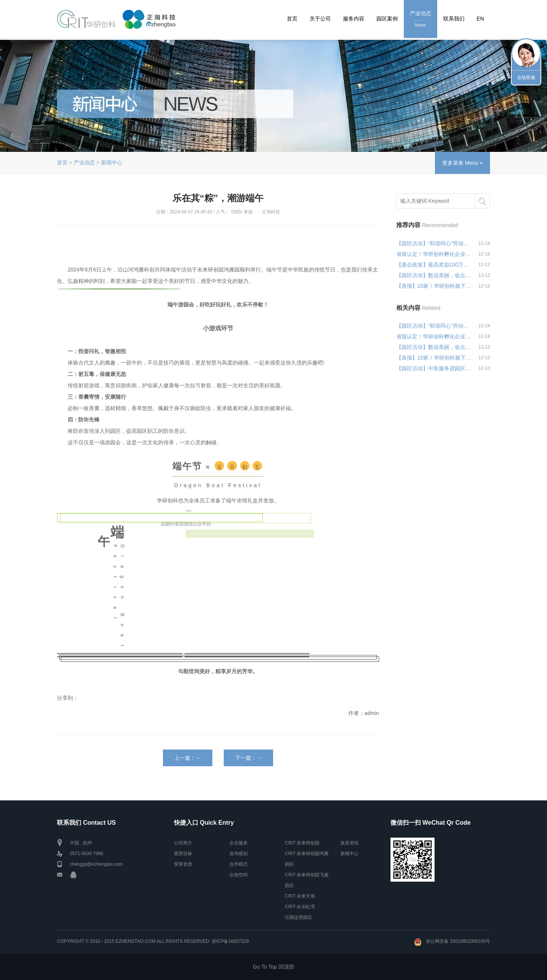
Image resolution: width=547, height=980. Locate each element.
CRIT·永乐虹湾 (300, 907)
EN (480, 19)
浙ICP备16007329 (230, 941)
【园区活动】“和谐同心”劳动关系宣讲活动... (434, 243)
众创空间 (239, 875)
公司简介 (183, 843)
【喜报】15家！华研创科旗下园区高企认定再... (434, 286)
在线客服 (526, 77)
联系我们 (454, 19)
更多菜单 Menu (462, 163)
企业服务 (239, 843)
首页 (292, 19)
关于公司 (320, 19)
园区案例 (387, 19)
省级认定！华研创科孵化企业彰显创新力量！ (434, 254)
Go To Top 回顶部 (273, 967)
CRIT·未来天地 (300, 896)
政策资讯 (349, 843)
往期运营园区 (299, 917)
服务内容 (354, 19)
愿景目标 (183, 854)
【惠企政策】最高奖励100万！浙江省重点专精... (434, 265)
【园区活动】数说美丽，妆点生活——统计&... (434, 275)
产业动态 (421, 20)
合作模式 (239, 864)
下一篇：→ (248, 758)
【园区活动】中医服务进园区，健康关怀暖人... (434, 368)
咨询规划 (239, 854)
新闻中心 (112, 163)
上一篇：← (188, 758)
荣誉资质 (183, 864)
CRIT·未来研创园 (302, 843)
